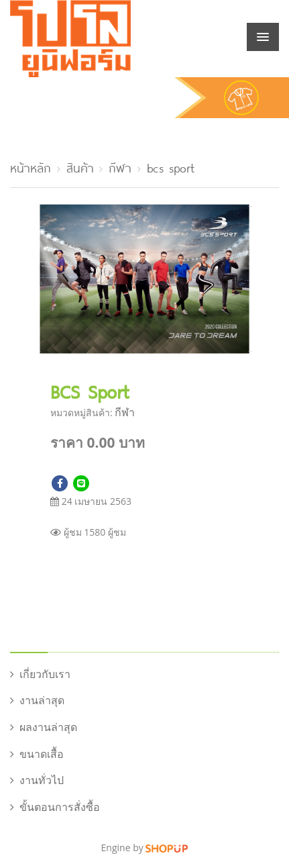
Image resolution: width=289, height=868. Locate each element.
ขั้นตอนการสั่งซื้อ (55, 807)
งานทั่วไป (37, 780)
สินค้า (80, 166)
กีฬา (120, 166)
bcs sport (171, 166)
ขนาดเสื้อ (37, 754)
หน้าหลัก (31, 166)
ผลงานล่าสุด (44, 727)
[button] (240, 213)
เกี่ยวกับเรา (40, 674)
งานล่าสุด (37, 700)
